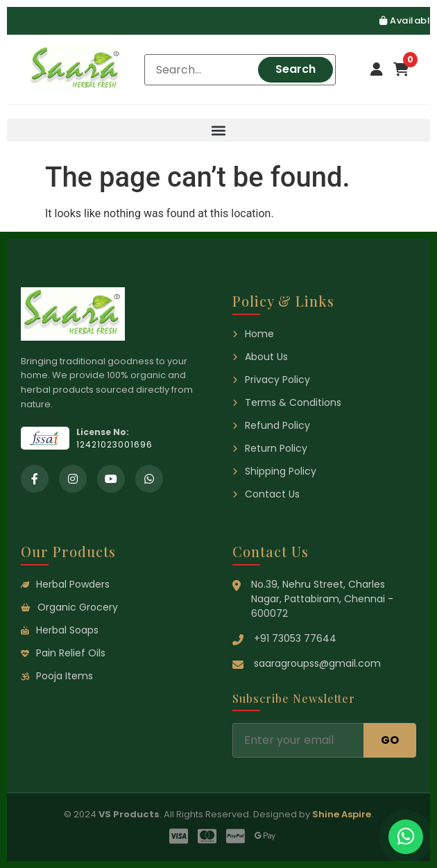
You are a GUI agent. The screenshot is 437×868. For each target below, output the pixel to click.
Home (253, 334)
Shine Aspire (342, 814)
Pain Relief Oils (63, 653)
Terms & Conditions (287, 402)
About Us (260, 357)
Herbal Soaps (60, 630)
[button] (218, 130)
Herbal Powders (65, 584)
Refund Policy (271, 425)
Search (295, 69)
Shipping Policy (274, 471)
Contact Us (266, 494)
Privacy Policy (271, 380)
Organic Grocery (69, 607)
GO (390, 740)
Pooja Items (57, 676)
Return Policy (270, 448)
